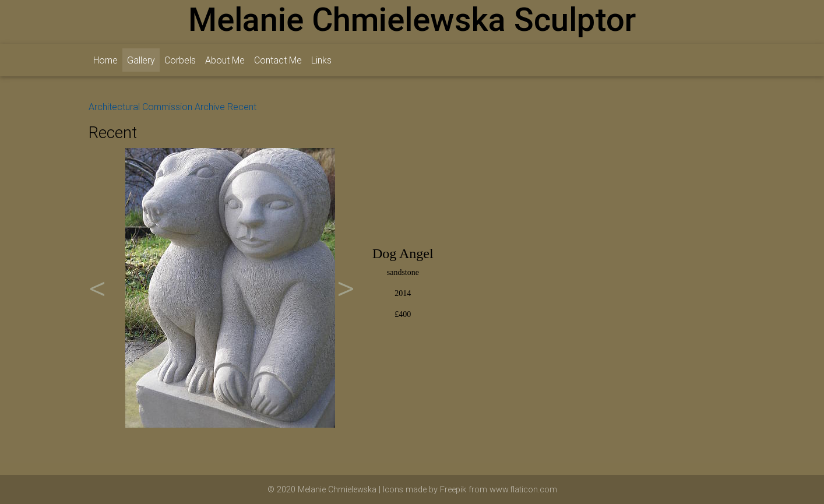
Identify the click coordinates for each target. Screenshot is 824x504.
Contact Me (278, 60)
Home (105, 60)
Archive (210, 107)
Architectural (114, 107)
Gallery (143, 59)
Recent (242, 107)
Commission (167, 107)
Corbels (180, 60)
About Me (225, 60)
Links (321, 60)
